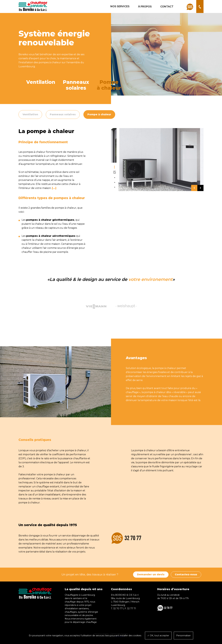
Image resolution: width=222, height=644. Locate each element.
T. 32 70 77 (117, 609)
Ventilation (41, 82)
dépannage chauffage (85, 622)
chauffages (71, 612)
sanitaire (77, 598)
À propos (145, 7)
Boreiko (23, 536)
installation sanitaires (78, 609)
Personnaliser (183, 636)
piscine (48, 252)
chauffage (70, 602)
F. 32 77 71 (130, 609)
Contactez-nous (186, 574)
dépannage (79, 536)
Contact (167, 7)
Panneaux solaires (63, 114)
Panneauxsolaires (76, 85)
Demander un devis (151, 574)
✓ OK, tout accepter (158, 636)
